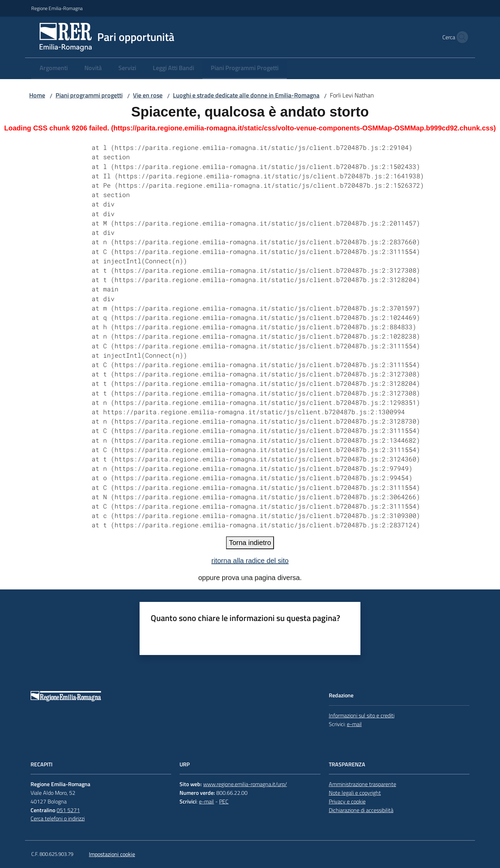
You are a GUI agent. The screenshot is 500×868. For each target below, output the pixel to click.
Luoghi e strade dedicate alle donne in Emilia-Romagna (246, 95)
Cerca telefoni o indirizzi (58, 818)
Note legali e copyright (355, 793)
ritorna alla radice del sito (250, 561)
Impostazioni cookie (112, 854)
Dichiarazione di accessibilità (361, 810)
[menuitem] (54, 69)
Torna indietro (250, 543)
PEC (224, 801)
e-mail (354, 724)
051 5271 (68, 810)
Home (37, 95)
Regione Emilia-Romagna (57, 8)
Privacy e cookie (347, 801)
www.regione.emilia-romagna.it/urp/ (245, 784)
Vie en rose (148, 95)
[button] (460, 37)
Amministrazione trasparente (362, 784)
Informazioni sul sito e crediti (362, 715)
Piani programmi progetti (89, 95)
